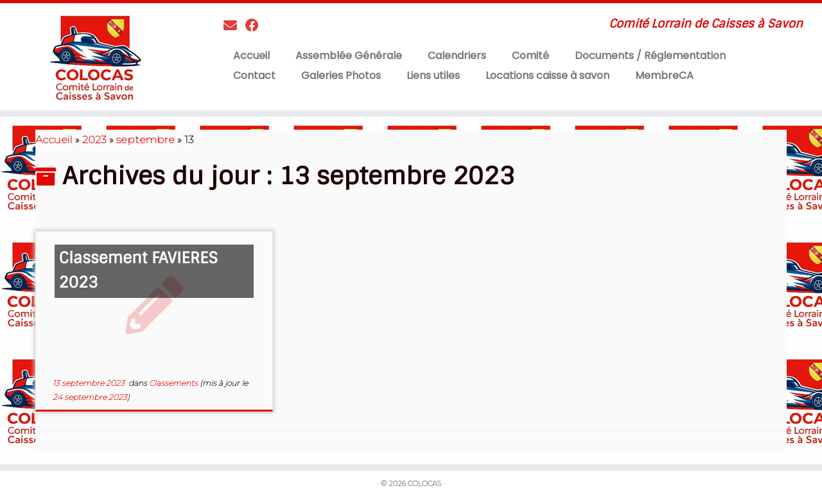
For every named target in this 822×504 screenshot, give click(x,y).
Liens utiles (433, 75)
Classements (174, 383)
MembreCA (664, 75)
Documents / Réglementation (650, 56)
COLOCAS (424, 483)
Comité (530, 56)
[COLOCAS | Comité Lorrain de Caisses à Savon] (95, 57)
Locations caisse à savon (547, 75)
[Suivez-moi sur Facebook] (256, 25)
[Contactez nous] (234, 25)
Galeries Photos (341, 75)
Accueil (251, 56)
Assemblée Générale (349, 56)
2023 (94, 140)
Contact (254, 75)
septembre (145, 140)
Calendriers (457, 56)
